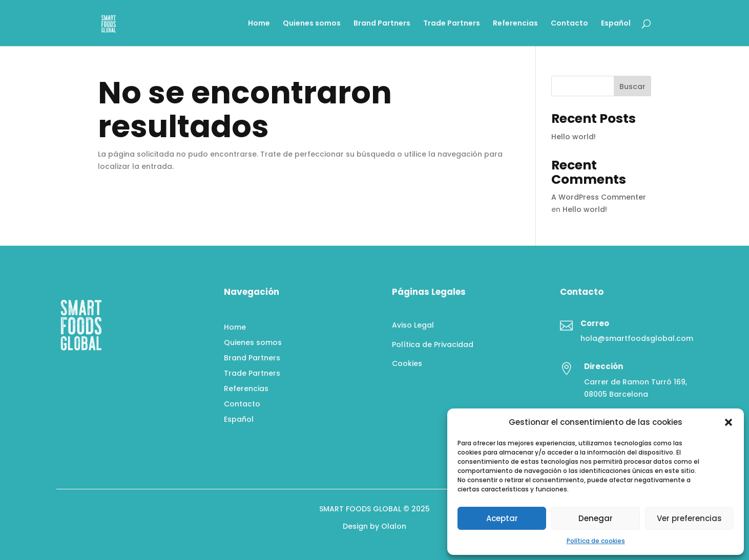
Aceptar (502, 518)
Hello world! (574, 137)
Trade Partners (452, 24)
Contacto (569, 24)
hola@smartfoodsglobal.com (637, 338)
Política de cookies (596, 541)
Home (259, 24)
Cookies (407, 363)
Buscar (632, 87)
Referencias (515, 24)
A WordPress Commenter (599, 197)
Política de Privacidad (433, 344)
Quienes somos (312, 24)
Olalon (394, 526)
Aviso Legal (413, 325)
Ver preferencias (689, 518)
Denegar (596, 518)
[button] (729, 422)
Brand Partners (382, 24)
